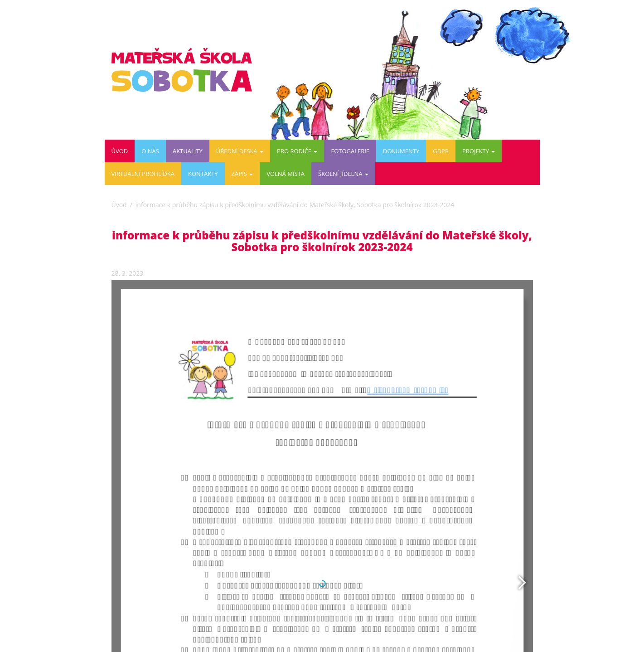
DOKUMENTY (401, 151)
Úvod (120, 151)
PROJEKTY (479, 151)
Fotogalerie (350, 151)
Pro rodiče (297, 151)
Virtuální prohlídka (143, 174)
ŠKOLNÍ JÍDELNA (343, 174)
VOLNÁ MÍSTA (286, 174)
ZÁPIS (242, 174)
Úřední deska (240, 151)
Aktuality (188, 151)
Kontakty (203, 174)
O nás (150, 151)
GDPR (441, 151)
